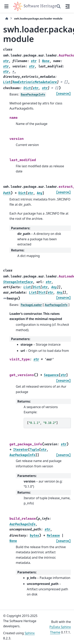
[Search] (59, 6)
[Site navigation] (7, 6)
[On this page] (67, 6)
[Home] (7, 19)
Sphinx (30, 633)
